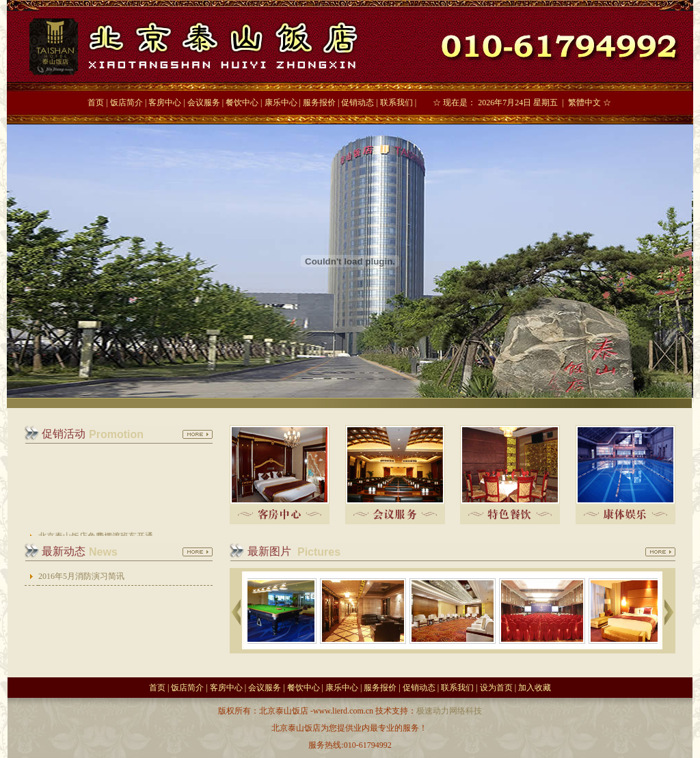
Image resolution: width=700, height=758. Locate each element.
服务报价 (319, 103)
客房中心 (165, 103)
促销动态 (358, 103)
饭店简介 (126, 103)
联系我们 (396, 103)
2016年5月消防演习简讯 (81, 576)
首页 (96, 103)
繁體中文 (584, 103)
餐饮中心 (242, 103)
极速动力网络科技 (449, 711)
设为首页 (496, 688)
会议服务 (204, 103)
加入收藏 (535, 688)
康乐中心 (281, 103)
